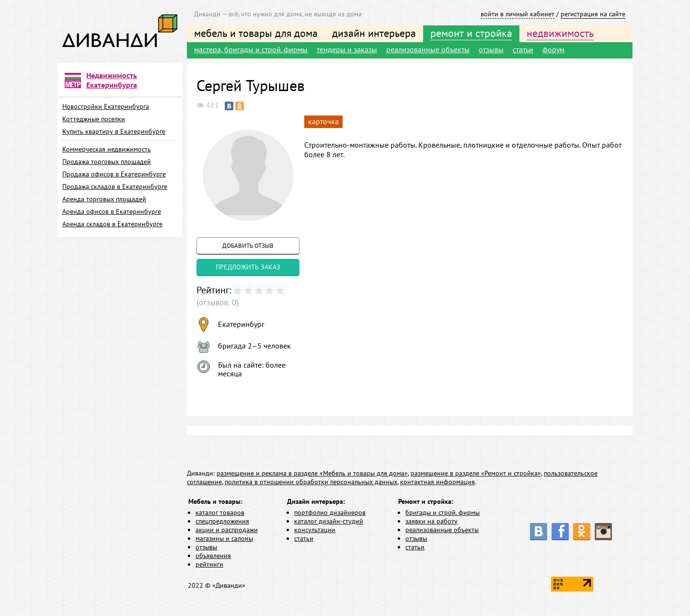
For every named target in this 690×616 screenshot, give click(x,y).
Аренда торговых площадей (104, 199)
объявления (213, 556)
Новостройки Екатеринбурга (106, 106)
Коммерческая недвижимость (107, 149)
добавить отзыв (248, 246)
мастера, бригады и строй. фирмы (251, 49)
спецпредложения (222, 521)
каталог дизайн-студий (329, 521)
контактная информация (437, 482)
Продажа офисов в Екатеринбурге (114, 174)
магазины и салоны (224, 538)
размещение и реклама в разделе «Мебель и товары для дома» (312, 473)
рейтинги (209, 564)
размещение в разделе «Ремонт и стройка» (476, 473)
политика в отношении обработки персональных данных (311, 482)
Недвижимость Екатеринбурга (112, 80)
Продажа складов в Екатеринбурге (115, 186)
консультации (315, 530)
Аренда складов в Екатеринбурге (112, 224)
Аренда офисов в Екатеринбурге (112, 211)
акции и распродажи (227, 530)
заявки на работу (431, 521)
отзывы (491, 49)
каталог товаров (220, 512)
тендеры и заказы (347, 49)
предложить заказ (248, 267)
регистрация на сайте (593, 14)
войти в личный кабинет (517, 14)
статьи (523, 49)
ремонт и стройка (471, 33)
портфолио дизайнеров (330, 512)
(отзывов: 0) (216, 302)
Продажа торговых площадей (107, 162)
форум (553, 49)
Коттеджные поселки (94, 119)
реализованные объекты (428, 49)
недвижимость (560, 33)
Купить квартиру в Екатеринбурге (114, 131)
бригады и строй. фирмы (443, 512)
